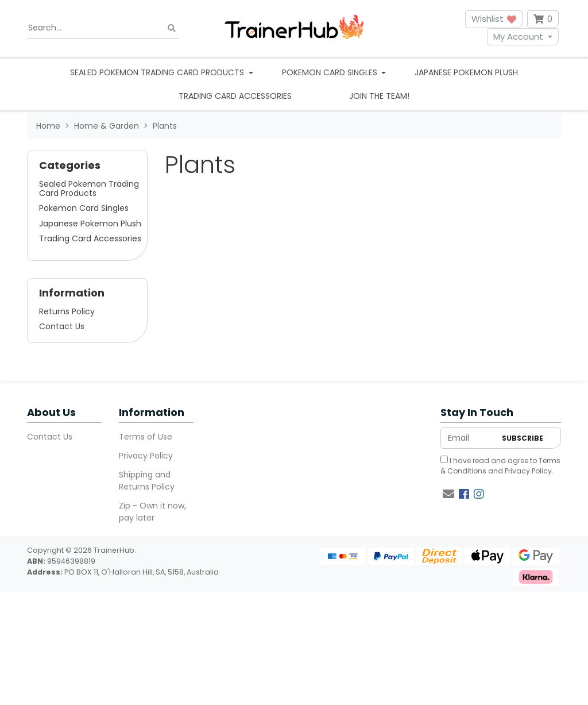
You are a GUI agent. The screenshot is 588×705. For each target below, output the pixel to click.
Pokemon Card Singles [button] (331, 72)
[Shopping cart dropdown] (543, 19)
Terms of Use (146, 437)
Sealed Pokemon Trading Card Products (89, 188)
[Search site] (172, 28)
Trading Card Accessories (235, 96)
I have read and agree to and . (500, 466)
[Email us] (448, 494)
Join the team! (379, 96)
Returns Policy (67, 311)
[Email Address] (468, 438)
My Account (518, 36)
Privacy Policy (146, 456)
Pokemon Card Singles (84, 208)
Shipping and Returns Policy (147, 481)
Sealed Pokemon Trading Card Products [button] (158, 72)
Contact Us (62, 326)
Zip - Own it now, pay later (152, 512)
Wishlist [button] (494, 19)
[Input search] (103, 28)
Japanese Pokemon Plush (466, 72)
